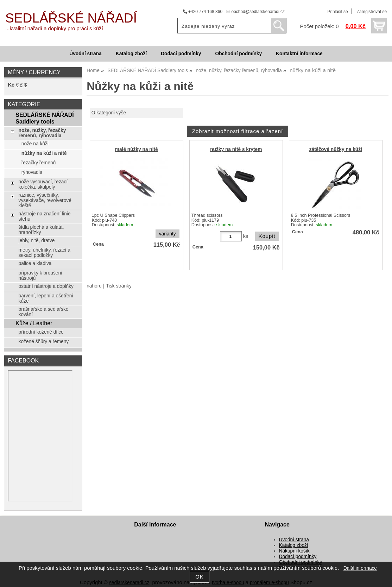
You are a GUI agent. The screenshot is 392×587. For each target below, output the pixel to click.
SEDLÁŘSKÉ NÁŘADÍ (71, 18)
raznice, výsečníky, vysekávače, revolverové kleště (45, 200)
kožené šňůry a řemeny (44, 342)
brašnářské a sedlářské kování (44, 312)
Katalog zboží (131, 54)
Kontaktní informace (299, 54)
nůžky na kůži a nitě (44, 153)
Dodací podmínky (181, 54)
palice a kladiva (35, 263)
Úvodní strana (85, 54)
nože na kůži (35, 144)
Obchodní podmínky (238, 54)
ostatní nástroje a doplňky (46, 286)
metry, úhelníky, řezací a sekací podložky (45, 253)
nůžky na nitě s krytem (236, 149)
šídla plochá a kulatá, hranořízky (41, 230)
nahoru (94, 286)
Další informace (360, 568)
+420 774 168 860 (203, 12)
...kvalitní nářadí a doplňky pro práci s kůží (54, 29)
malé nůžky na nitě (137, 149)
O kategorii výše (109, 113)
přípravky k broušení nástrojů (40, 276)
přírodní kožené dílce (41, 332)
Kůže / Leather (34, 323)
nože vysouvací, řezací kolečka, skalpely (43, 184)
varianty (167, 234)
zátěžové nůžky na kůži (336, 149)
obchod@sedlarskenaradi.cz (255, 12)
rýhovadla (32, 172)
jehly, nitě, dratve (37, 241)
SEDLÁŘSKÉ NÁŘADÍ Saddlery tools (45, 118)
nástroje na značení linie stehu (45, 216)
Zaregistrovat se (372, 12)
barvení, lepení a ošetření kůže (46, 298)
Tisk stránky (119, 286)
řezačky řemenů (39, 163)
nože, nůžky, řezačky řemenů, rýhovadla (42, 133)
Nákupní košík (294, 551)
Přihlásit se (337, 12)
